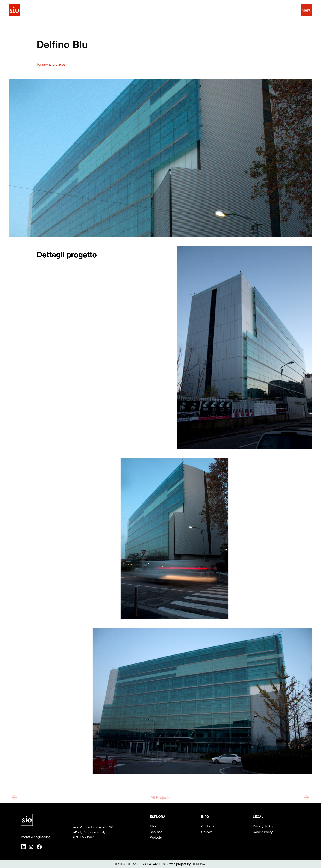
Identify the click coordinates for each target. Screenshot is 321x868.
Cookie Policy (263, 832)
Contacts (208, 826)
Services (156, 832)
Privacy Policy (263, 826)
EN (290, 10)
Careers (207, 832)
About (154, 826)
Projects (156, 837)
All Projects (160, 798)
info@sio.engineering (36, 837)
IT (282, 10)
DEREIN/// (199, 864)
